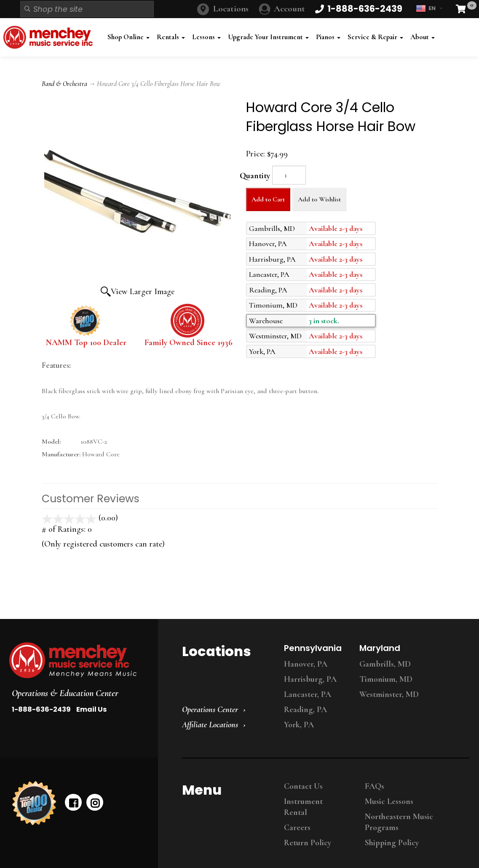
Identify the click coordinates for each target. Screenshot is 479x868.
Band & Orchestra (64, 84)
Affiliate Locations (210, 725)
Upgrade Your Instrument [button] (268, 37)
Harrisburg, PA (310, 679)
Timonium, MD (386, 679)
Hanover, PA (306, 664)
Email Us (91, 709)
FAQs (375, 786)
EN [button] (429, 8)
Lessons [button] (206, 37)
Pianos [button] (328, 37)
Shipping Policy (392, 843)
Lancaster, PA (308, 694)
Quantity (255, 176)
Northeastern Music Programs (399, 822)
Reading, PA (305, 710)
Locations (231, 9)
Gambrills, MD (385, 664)
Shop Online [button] (128, 37)
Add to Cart (268, 199)
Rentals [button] (171, 37)
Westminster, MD (389, 694)
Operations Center (210, 710)
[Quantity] (289, 175)
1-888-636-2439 (41, 709)
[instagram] (95, 802)
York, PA (299, 725)
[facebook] (73, 802)
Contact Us (303, 786)
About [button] (423, 37)
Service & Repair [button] (375, 37)
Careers (297, 828)
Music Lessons (389, 801)
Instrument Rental (303, 807)
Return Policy (308, 843)
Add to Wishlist (319, 199)
